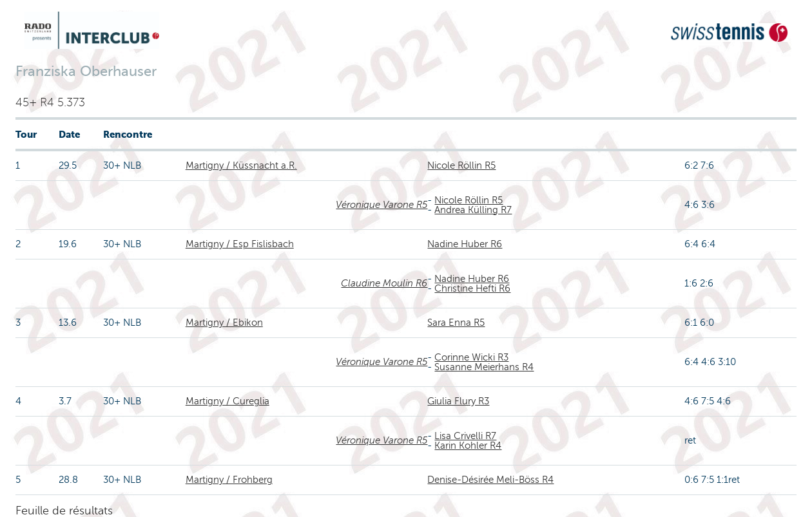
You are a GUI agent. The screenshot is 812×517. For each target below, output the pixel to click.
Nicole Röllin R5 (461, 165)
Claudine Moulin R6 (384, 283)
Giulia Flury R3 (458, 401)
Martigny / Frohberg (229, 480)
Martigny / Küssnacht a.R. (241, 165)
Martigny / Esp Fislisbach (240, 244)
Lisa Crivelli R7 (465, 436)
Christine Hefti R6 (472, 288)
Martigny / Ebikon (224, 323)
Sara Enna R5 (456, 323)
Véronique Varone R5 (382, 205)
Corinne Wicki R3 (471, 357)
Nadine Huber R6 (465, 244)
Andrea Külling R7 (473, 210)
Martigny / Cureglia (227, 401)
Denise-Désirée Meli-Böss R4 (490, 480)
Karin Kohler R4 (468, 446)
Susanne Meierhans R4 (484, 367)
